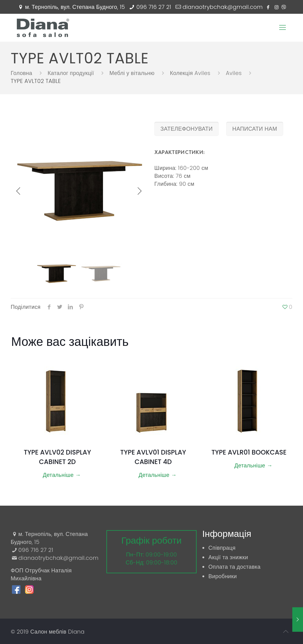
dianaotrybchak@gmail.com (223, 7)
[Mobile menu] (283, 28)
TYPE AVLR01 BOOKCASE (249, 452)
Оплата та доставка (234, 567)
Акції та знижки (228, 557)
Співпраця (222, 548)
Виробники (222, 576)
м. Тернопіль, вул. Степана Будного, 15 (75, 7)
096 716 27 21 (154, 7)
